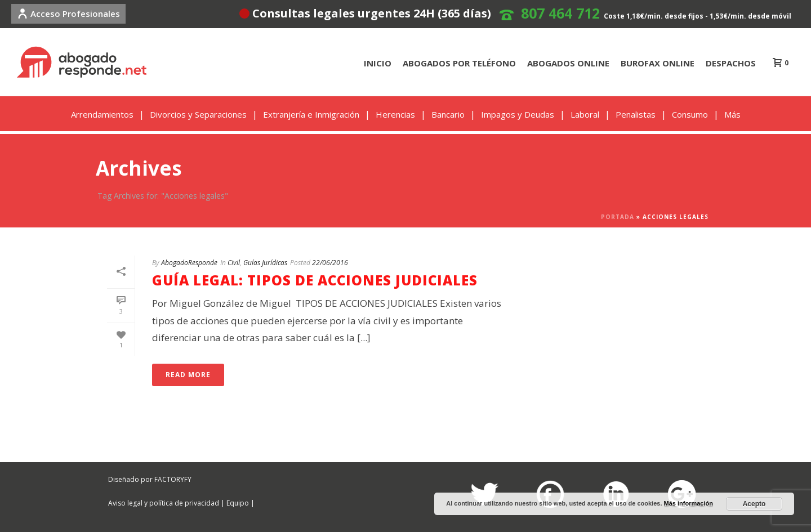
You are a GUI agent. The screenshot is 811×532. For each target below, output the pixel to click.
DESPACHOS (731, 63)
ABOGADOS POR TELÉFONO (459, 63)
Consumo (690, 114)
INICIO (378, 63)
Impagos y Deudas (518, 114)
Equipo (238, 503)
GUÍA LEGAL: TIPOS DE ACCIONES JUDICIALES (315, 280)
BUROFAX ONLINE (658, 63)
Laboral (585, 114)
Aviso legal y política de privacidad (164, 503)
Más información (689, 503)
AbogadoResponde (189, 263)
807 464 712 (560, 13)
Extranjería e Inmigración (311, 114)
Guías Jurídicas (265, 263)
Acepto (754, 504)
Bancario (448, 114)
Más (732, 114)
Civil (234, 263)
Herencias (395, 114)
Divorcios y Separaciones (198, 114)
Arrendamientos (102, 114)
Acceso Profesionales (68, 14)
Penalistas (636, 114)
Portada (618, 217)
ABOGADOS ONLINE (568, 63)
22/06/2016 (330, 263)
